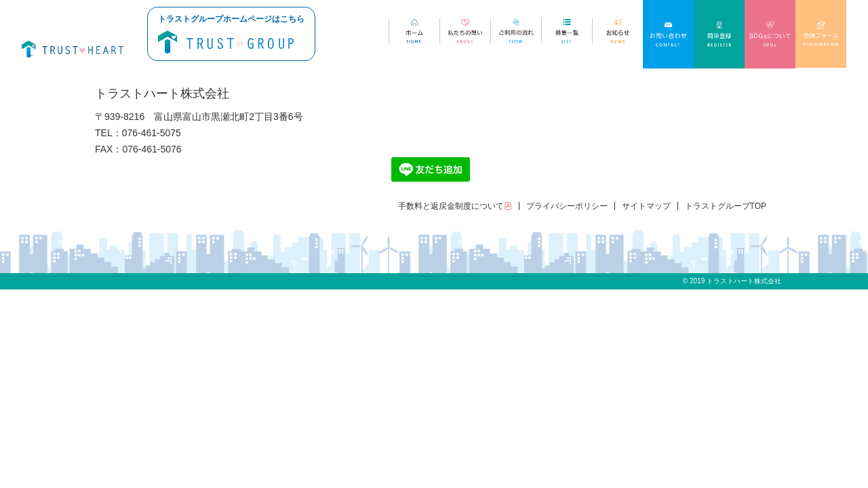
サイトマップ (646, 206)
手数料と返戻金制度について (455, 206)
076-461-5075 (152, 133)
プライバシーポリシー (567, 206)
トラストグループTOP (726, 206)
